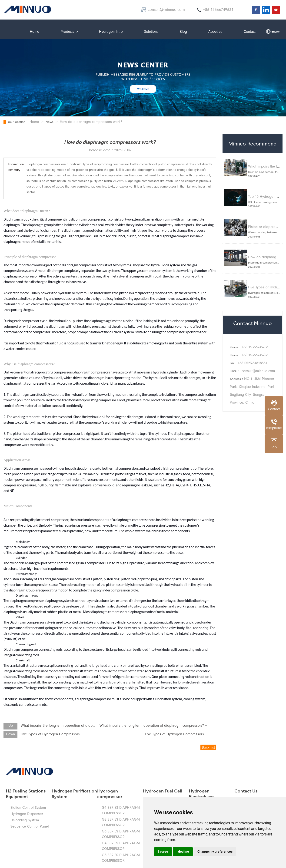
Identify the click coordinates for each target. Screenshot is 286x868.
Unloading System (25, 820)
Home (35, 32)
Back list (208, 747)
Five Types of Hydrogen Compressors (50, 734)
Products (69, 32)
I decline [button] (183, 851)
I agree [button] (163, 851)
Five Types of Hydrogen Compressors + (176, 734)
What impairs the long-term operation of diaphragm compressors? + (153, 726)
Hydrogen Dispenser (27, 814)
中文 (273, 31)
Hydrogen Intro (111, 32)
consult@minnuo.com (258, 371)
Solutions (151, 32)
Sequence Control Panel (30, 826)
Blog (183, 32)
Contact (250, 32)
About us (215, 32)
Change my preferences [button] (215, 851)
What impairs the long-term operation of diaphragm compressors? (73, 726)
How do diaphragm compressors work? (91, 122)
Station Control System (28, 808)
